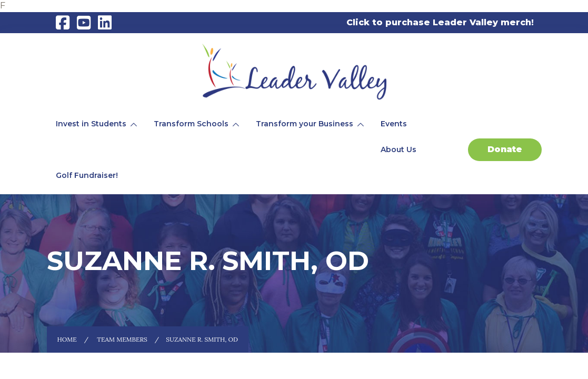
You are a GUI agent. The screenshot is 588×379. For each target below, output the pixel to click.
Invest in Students (91, 124)
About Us (398, 149)
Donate (505, 149)
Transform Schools (191, 124)
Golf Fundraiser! (87, 175)
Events (394, 124)
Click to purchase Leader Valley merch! (440, 22)
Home (67, 339)
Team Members (122, 339)
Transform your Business (305, 124)
